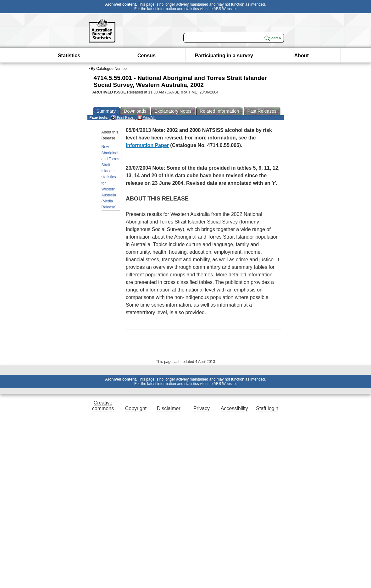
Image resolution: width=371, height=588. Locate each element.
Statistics (69, 56)
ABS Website (224, 9)
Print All (146, 118)
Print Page (122, 118)
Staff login (267, 408)
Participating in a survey (224, 56)
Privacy (202, 408)
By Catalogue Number (109, 69)
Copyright (136, 408)
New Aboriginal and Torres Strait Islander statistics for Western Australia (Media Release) (110, 177)
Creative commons (103, 406)
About (302, 56)
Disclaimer (169, 408)
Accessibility (234, 408)
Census (147, 56)
